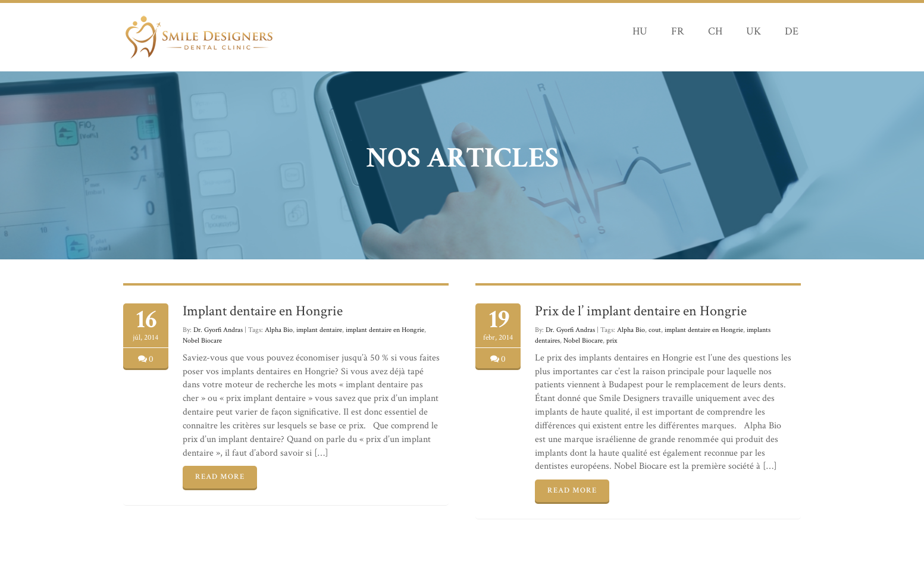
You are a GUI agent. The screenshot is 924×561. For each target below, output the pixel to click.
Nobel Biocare (202, 341)
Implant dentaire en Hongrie (263, 311)
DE (792, 31)
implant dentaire (319, 330)
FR (678, 31)
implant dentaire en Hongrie (385, 330)
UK (754, 31)
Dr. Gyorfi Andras (218, 330)
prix (612, 341)
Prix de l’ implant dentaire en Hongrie (641, 311)
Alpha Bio (279, 330)
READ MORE (220, 477)
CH (715, 31)
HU (640, 31)
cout (655, 330)
